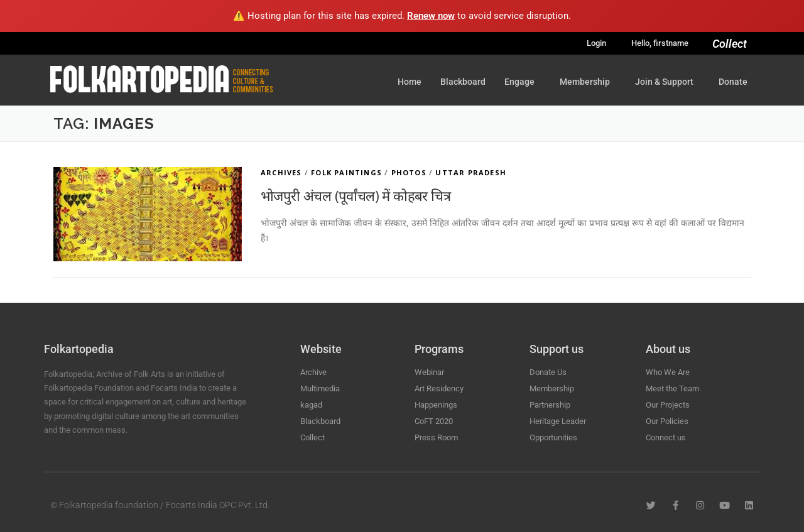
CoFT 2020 (434, 421)
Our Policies (667, 421)
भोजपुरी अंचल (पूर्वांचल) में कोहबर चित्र (356, 195)
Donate (733, 82)
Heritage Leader (558, 421)
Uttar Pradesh (471, 172)
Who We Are (668, 372)
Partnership (550, 405)
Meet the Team (672, 388)
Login (596, 43)
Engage (523, 82)
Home (410, 82)
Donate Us (548, 372)
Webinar (429, 372)
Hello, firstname (660, 43)
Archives (281, 172)
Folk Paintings (346, 172)
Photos (409, 172)
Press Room (436, 437)
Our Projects (668, 405)
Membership (588, 82)
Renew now (431, 16)
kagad (311, 405)
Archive (313, 372)
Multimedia (320, 388)
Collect (730, 44)
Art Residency (439, 388)
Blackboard (463, 82)
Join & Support (667, 82)
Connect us (666, 437)
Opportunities (553, 437)
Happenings (436, 405)
